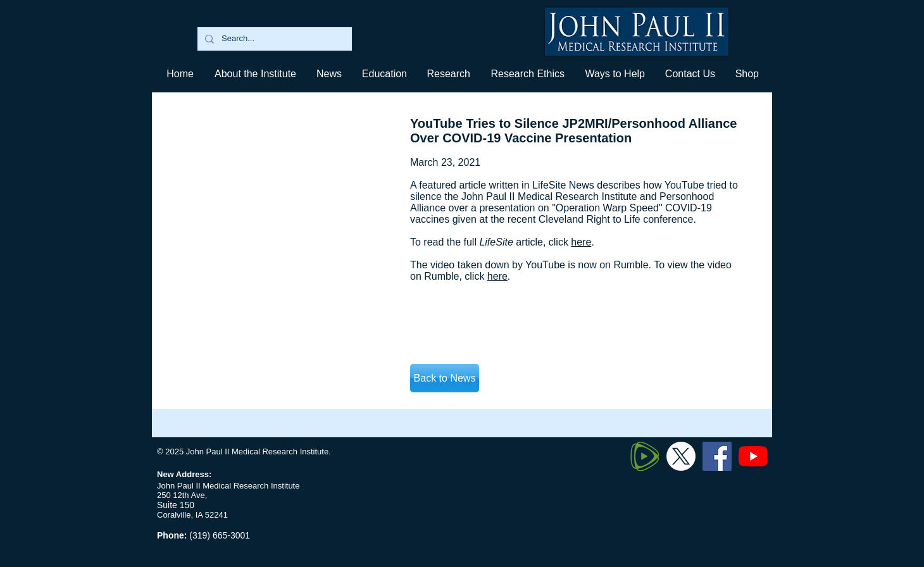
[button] (384, 74)
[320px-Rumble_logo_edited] (645, 456)
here (581, 242)
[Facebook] (717, 456)
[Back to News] (445, 378)
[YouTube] (753, 456)
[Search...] (273, 39)
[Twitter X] (681, 456)
